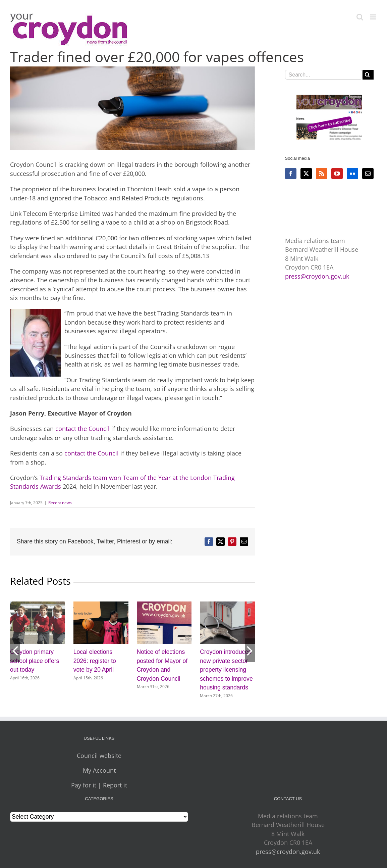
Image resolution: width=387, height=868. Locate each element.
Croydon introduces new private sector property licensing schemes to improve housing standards (226, 670)
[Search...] (324, 75)
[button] (15, 650)
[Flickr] (352, 174)
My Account (99, 770)
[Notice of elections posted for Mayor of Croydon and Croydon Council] (164, 606)
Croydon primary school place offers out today (35, 661)
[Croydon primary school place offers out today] (38, 606)
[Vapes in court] (132, 108)
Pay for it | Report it (99, 785)
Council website (99, 756)
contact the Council (82, 429)
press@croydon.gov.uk (317, 276)
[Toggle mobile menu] (373, 17)
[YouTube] (337, 174)
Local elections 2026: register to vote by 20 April (95, 661)
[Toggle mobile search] (360, 17)
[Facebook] (291, 174)
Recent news (60, 503)
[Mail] (368, 174)
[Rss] (322, 174)
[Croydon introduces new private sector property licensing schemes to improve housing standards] (227, 606)
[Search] (367, 75)
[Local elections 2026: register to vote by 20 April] (101, 606)
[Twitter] (306, 174)
